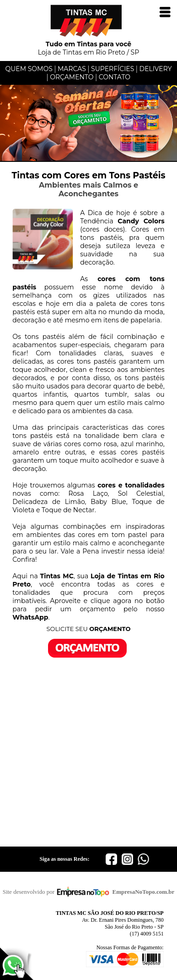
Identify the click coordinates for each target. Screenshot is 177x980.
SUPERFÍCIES (113, 69)
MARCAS (72, 69)
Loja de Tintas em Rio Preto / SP (89, 45)
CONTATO (115, 77)
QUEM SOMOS (29, 69)
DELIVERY (156, 69)
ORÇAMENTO (72, 77)
